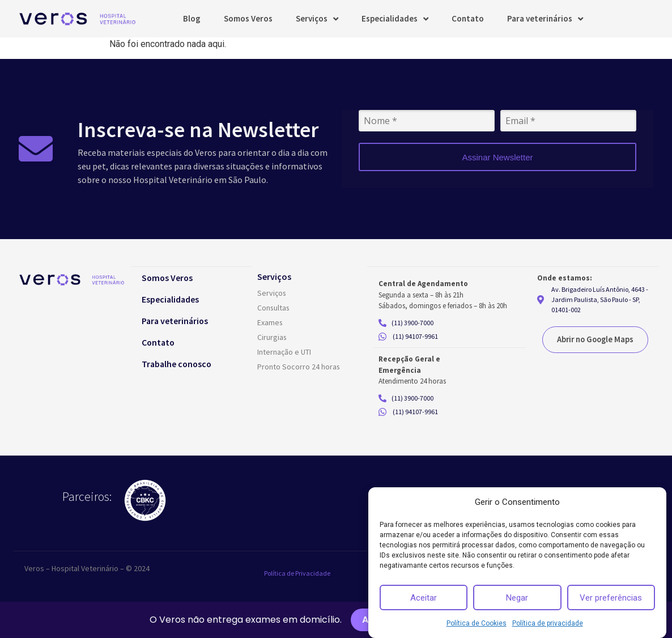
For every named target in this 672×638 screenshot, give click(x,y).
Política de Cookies (477, 623)
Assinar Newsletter (497, 157)
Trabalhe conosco (178, 363)
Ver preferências (611, 598)
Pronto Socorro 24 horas (299, 367)
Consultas (274, 308)
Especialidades (395, 19)
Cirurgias (272, 337)
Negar (517, 598)
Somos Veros (248, 18)
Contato (468, 18)
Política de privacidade (548, 623)
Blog (192, 18)
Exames (270, 322)
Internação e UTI (284, 352)
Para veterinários (545, 19)
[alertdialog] (336, 620)
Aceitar (424, 598)
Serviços (317, 19)
